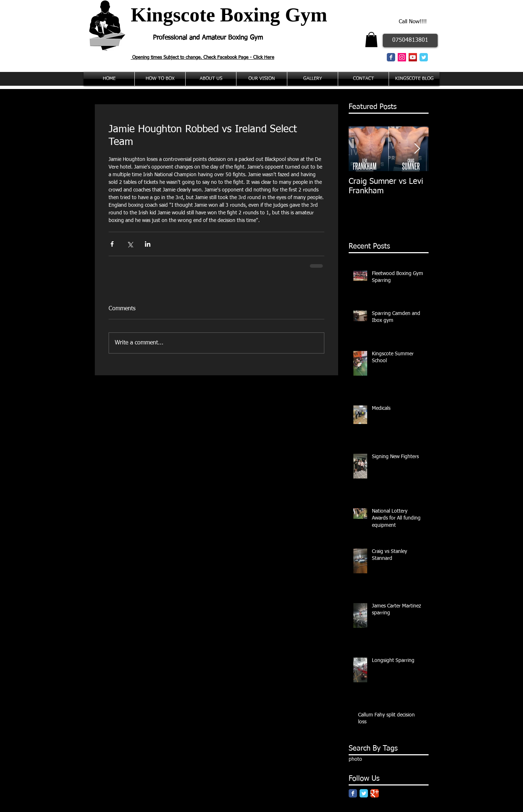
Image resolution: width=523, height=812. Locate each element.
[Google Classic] (375, 793)
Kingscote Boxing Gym (229, 15)
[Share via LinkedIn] (148, 244)
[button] (371, 40)
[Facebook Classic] (391, 57)
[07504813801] (410, 41)
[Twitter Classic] (424, 57)
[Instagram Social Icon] (402, 57)
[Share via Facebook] (112, 244)
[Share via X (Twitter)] (130, 244)
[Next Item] (417, 149)
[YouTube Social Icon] (413, 57)
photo (355, 759)
